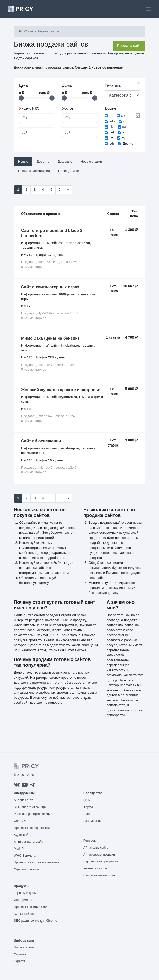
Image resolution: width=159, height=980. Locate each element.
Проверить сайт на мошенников (37, 862)
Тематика (113, 85)
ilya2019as (46, 313)
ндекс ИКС (29, 108)
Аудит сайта (23, 835)
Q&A (87, 800)
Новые (23, 162)
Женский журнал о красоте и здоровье (61, 390)
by (123, 138)
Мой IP (19, 849)
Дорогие (43, 162)
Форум (88, 807)
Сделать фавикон (27, 869)
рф (112, 144)
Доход (67, 85)
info (112, 121)
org (126, 121)
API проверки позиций (99, 855)
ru (111, 116)
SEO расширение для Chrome (36, 921)
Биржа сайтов (24, 914)
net (112, 132)
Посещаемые (69, 171)
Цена (23, 85)
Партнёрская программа (101, 861)
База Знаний (92, 821)
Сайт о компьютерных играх (50, 287)
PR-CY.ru (26, 31)
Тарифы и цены (25, 893)
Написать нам (24, 947)
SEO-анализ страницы (30, 807)
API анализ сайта (96, 848)
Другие (128, 144)
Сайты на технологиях (99, 875)
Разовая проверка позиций (33, 814)
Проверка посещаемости (32, 828)
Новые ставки (91, 162)
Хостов (68, 108)
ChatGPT (20, 821)
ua (124, 127)
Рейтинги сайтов (95, 868)
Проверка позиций (31, 907)
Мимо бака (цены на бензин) (50, 338)
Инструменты (24, 900)
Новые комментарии (34, 171)
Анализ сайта (24, 800)
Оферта (20, 961)
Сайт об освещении (41, 441)
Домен (110, 108)
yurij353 (44, 262)
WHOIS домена (25, 856)
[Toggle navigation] (148, 9)
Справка (20, 954)
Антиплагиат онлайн (29, 842)
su (125, 132)
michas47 (46, 365)
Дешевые (65, 162)
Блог (87, 814)
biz (112, 127)
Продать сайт (129, 46)
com (124, 116)
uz (111, 138)
